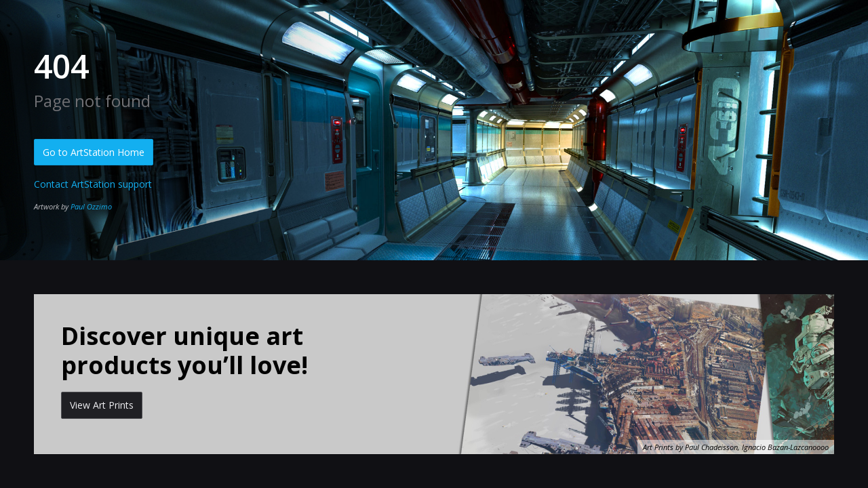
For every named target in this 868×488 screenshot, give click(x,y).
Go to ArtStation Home (94, 152)
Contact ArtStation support (93, 184)
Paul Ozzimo (91, 206)
